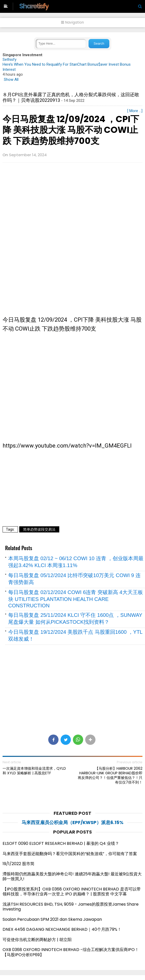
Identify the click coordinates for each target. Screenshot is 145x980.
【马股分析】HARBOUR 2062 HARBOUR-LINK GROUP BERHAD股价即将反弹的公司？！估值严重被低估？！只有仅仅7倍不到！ (110, 775)
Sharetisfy (34, 6)
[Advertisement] (72, 204)
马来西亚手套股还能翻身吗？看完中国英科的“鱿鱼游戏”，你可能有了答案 (70, 854)
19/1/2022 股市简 (18, 864)
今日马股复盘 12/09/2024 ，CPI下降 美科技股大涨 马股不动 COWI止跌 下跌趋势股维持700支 (71, 130)
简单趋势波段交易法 (39, 529)
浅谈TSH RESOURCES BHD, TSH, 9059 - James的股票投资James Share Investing (71, 907)
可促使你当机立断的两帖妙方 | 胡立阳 (39, 940)
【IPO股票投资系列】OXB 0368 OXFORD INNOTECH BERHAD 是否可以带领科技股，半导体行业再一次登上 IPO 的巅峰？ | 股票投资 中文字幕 (72, 892)
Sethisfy (9, 60)
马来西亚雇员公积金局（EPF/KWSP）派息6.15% (72, 822)
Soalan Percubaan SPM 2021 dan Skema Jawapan (52, 919)
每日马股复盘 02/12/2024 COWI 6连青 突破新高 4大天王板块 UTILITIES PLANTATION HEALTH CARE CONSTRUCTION (76, 599)
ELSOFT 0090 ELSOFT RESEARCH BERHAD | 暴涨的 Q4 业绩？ (61, 843)
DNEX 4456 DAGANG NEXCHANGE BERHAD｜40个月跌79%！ (62, 929)
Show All (11, 80)
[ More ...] (135, 111)
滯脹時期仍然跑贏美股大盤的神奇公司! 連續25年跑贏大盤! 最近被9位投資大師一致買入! (72, 877)
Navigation (72, 22)
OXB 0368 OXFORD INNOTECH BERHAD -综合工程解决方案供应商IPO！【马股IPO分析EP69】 (71, 952)
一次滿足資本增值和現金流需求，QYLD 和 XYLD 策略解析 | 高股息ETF (34, 771)
